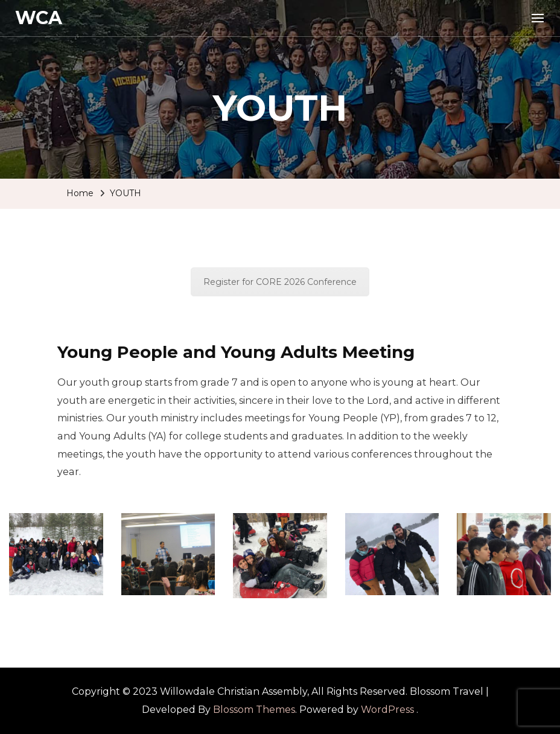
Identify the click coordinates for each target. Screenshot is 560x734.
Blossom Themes (254, 710)
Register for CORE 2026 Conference (280, 282)
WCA (39, 18)
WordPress (387, 710)
